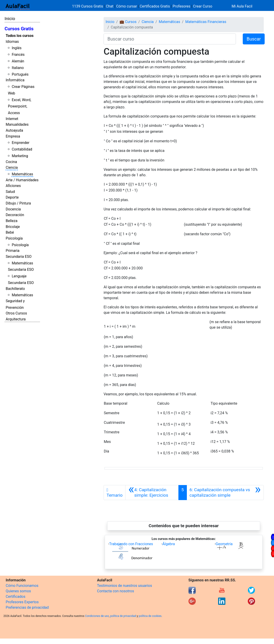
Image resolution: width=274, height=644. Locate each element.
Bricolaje (13, 227)
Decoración (15, 215)
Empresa (13, 136)
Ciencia (12, 167)
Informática (15, 80)
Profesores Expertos (22, 602)
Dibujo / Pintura (18, 203)
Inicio (10, 19)
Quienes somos (18, 591)
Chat (110, 6)
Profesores (182, 6)
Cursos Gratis (19, 29)
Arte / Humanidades (22, 180)
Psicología (14, 238)
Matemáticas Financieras (206, 22)
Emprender (21, 143)
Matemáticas (22, 174)
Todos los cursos (20, 36)
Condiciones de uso (97, 616)
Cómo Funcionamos (22, 586)
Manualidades (17, 124)
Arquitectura (16, 319)
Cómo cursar (127, 6)
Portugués (20, 74)
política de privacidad (123, 616)
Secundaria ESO (19, 257)
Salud (10, 192)
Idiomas (12, 42)
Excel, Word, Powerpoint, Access (20, 106)
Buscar (254, 39)
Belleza (12, 221)
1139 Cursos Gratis (88, 6)
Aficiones (13, 186)
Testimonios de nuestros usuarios (124, 586)
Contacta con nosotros (115, 591)
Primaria (13, 251)
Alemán (18, 61)
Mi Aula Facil (242, 6)
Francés (18, 55)
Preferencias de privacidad (27, 607)
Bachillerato (15, 289)
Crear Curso (203, 6)
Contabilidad (22, 149)
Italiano (18, 68)
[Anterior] (152, 493)
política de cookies (150, 616)
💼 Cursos (128, 22)
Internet (12, 119)
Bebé (10, 232)
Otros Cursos (16, 313)
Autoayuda (14, 130)
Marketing (20, 156)
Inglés (17, 48)
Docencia (13, 209)
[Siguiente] (225, 493)
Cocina (11, 162)
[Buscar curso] (170, 39)
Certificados (16, 597)
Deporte (12, 197)
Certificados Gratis (155, 6)
